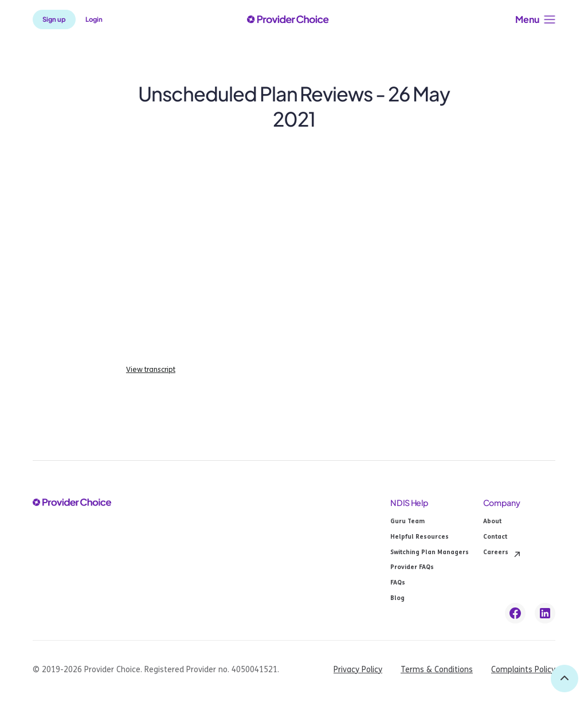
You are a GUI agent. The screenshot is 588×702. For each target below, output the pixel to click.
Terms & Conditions (437, 670)
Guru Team (407, 522)
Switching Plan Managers (430, 553)
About (492, 522)
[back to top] (565, 679)
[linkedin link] (545, 613)
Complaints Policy (523, 670)
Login (94, 19)
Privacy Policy (358, 670)
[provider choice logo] (288, 19)
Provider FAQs (412, 568)
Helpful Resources (420, 537)
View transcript (151, 370)
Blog (397, 599)
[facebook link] (515, 613)
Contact (495, 537)
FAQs (398, 583)
